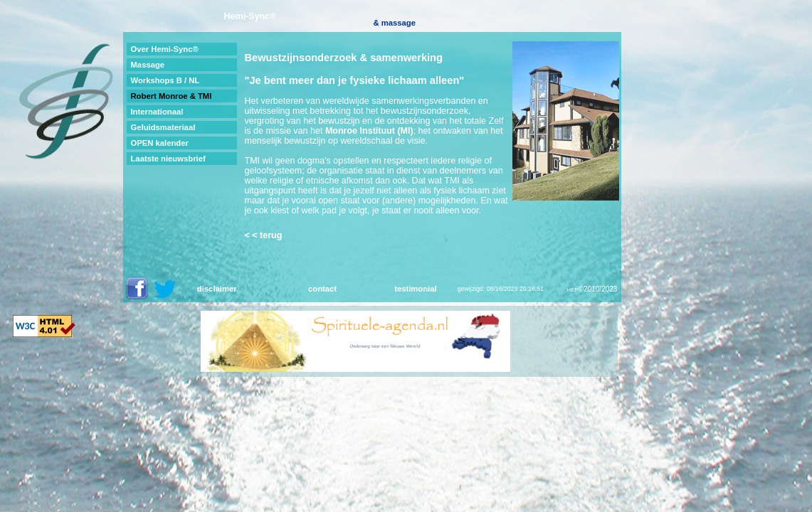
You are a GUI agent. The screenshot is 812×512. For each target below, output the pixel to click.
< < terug (263, 235)
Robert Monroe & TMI (171, 96)
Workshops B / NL (165, 80)
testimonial (415, 289)
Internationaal (157, 112)
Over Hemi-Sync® (164, 49)
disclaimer (217, 289)
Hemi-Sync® (251, 16)
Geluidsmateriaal (163, 127)
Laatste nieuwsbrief (168, 159)
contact (322, 289)
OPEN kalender (159, 143)
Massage (147, 65)
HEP (572, 290)
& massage (394, 23)
